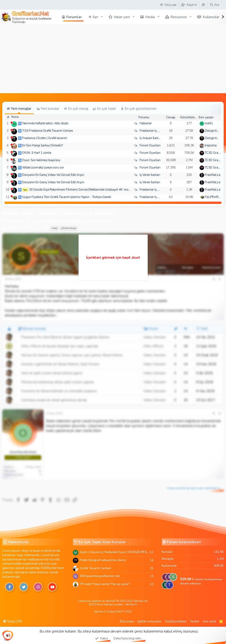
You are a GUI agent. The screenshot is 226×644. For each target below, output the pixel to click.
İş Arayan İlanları (151, 138)
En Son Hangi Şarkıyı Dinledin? (43, 145)
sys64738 (13, 228)
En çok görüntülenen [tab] (139, 109)
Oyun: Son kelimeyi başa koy (41, 160)
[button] (102, 17)
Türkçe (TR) (13, 621)
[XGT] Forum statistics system (113, 605)
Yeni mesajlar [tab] (19, 109)
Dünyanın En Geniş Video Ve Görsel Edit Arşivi (53, 175)
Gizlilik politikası (176, 621)
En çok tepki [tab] (104, 109)
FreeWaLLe (213, 175)
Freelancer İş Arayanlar (155, 131)
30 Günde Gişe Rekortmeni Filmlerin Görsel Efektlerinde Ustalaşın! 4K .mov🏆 (81, 190)
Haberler (146, 123)
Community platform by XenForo (113, 601)
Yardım (195, 621)
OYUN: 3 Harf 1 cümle (37, 153)
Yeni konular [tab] (48, 109)
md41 (209, 123)
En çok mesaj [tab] (76, 109)
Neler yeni (122, 17)
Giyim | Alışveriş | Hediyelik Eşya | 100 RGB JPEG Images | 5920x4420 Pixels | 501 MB (115, 552)
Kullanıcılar (211, 17)
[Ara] (214, 5)
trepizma (211, 145)
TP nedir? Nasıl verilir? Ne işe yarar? (105, 584)
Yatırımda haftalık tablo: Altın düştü (45, 123)
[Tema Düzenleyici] (203, 5)
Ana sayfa (209, 621)
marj (54, 228)
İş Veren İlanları (150, 175)
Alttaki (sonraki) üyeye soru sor (43, 168)
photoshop (69, 228)
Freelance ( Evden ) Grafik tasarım (45, 138)
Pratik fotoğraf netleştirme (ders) (103, 560)
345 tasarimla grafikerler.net (100, 576)
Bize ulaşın (127, 621)
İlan (95, 17)
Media (150, 17)
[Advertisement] (113, 59)
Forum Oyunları (150, 145)
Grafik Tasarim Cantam (95, 568)
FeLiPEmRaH (214, 197)
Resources (179, 17)
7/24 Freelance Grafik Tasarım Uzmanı (48, 131)
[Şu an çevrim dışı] (12, 123)
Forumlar (74, 17)
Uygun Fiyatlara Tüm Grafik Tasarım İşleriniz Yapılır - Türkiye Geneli (67, 197)
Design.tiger (213, 131)
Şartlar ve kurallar (149, 621)
